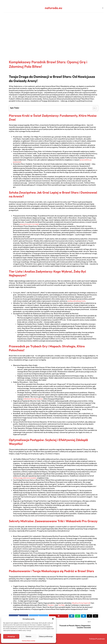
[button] (53, 619)
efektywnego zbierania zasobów (25, 478)
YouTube (61, 605)
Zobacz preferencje (46, 636)
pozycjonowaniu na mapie (29, 224)
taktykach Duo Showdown (33, 399)
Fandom (51, 605)
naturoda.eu (53, 8)
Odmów (28, 636)
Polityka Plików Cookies (29, 641)
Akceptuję (11, 636)
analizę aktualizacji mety (76, 301)
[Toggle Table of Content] (94, 108)
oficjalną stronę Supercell (81, 603)
